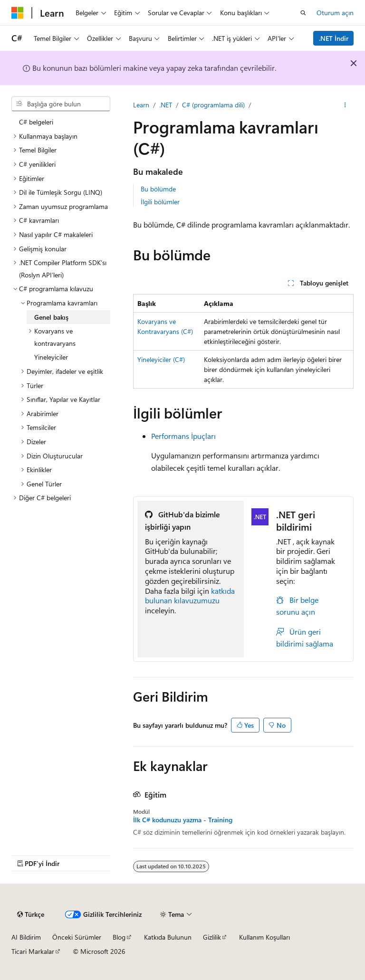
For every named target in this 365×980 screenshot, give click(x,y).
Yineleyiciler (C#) (161, 359)
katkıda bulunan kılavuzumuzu (190, 596)
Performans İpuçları (183, 436)
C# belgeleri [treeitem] (36, 122)
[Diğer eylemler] (345, 105)
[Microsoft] (18, 13)
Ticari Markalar (33, 951)
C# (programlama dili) (213, 105)
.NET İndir (334, 38)
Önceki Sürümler (77, 937)
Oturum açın (335, 13)
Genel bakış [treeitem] (51, 317)
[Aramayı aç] (303, 13)
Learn (141, 105)
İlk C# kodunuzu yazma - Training (183, 820)
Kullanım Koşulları (264, 937)
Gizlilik (212, 937)
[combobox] (61, 104)
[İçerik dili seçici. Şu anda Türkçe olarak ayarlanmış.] (31, 914)
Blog (119, 937)
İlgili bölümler (160, 202)
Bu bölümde (158, 189)
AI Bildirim (26, 937)
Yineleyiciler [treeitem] (51, 357)
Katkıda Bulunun (168, 937)
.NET (166, 105)
